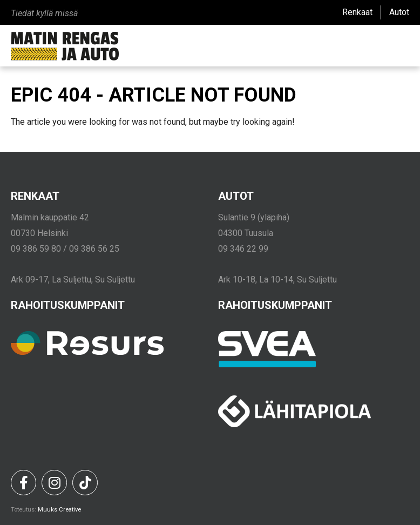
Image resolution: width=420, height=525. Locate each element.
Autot (399, 12)
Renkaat (357, 12)
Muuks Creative (59, 510)
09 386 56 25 (94, 249)
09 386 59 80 (36, 249)
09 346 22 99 (243, 249)
